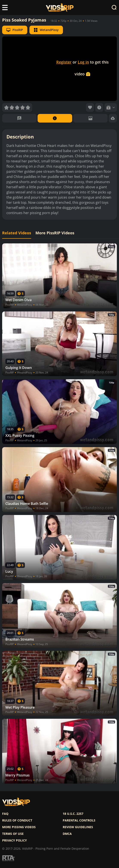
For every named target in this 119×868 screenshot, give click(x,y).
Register (64, 62)
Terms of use (13, 834)
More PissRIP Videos (55, 233)
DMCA (67, 834)
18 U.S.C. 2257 (73, 814)
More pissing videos (19, 827)
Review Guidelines (78, 827)
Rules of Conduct (17, 820)
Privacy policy (14, 840)
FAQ (5, 814)
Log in (83, 62)
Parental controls (79, 820)
